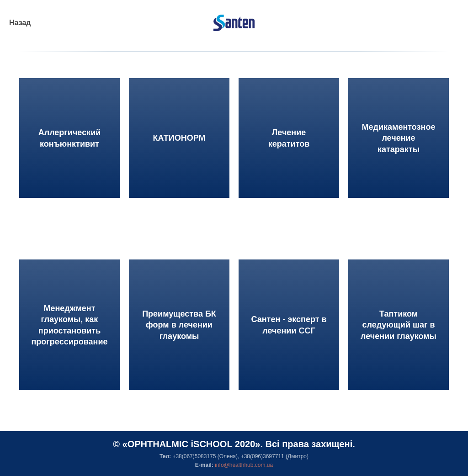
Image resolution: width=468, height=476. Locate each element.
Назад (20, 23)
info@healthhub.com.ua (244, 465)
